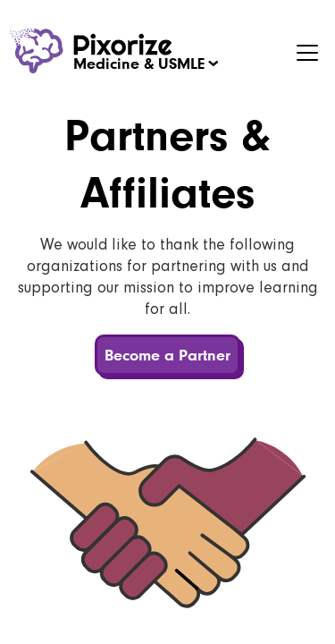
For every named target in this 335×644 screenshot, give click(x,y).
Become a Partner (167, 355)
